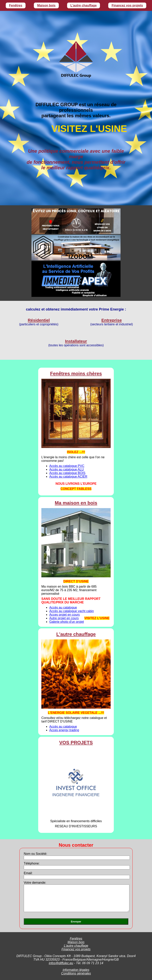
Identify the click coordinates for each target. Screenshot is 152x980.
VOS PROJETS (76, 743)
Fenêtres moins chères (76, 374)
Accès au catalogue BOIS (67, 473)
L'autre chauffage (84, 5)
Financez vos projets (127, 5)
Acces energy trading (64, 730)
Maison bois (46, 5)
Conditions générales (76, 973)
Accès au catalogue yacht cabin (72, 611)
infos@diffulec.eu (61, 963)
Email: (28, 873)
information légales (76, 970)
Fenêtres (16, 5)
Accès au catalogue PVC (67, 466)
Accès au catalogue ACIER (68, 477)
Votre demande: (35, 883)
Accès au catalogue (63, 607)
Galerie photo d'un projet (67, 622)
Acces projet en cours (65, 615)
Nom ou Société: (35, 854)
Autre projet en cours (64, 618)
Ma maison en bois (76, 503)
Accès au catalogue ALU (66, 469)
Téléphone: (32, 863)
